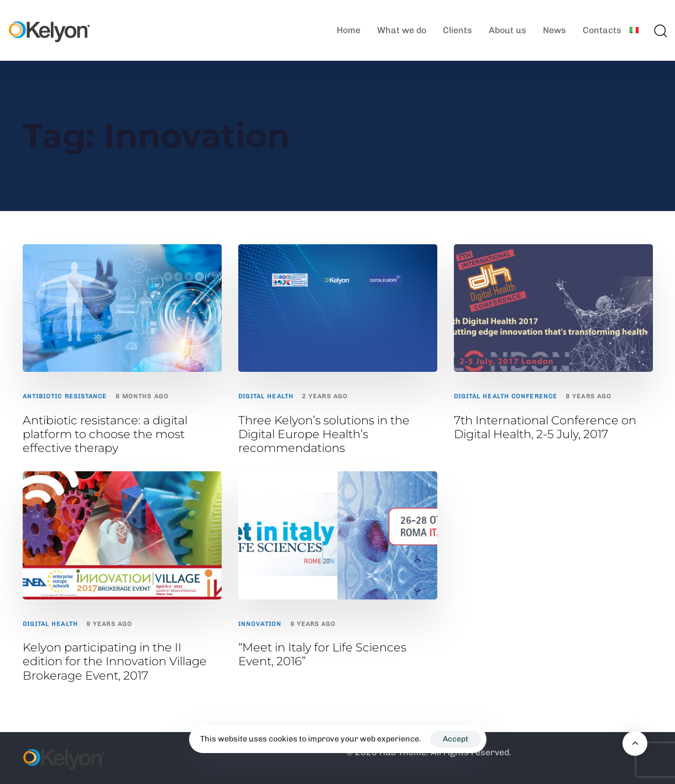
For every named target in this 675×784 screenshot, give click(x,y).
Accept (456, 739)
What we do (402, 30)
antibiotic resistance (65, 396)
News (554, 30)
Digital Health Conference (506, 396)
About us (507, 30)
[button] (660, 30)
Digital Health (266, 396)
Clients (457, 30)
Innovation (260, 624)
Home (349, 30)
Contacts (602, 30)
